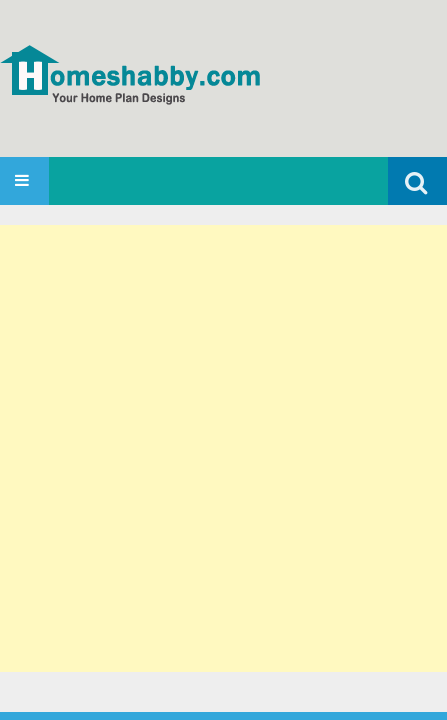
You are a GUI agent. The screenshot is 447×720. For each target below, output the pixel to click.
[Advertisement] (223, 448)
